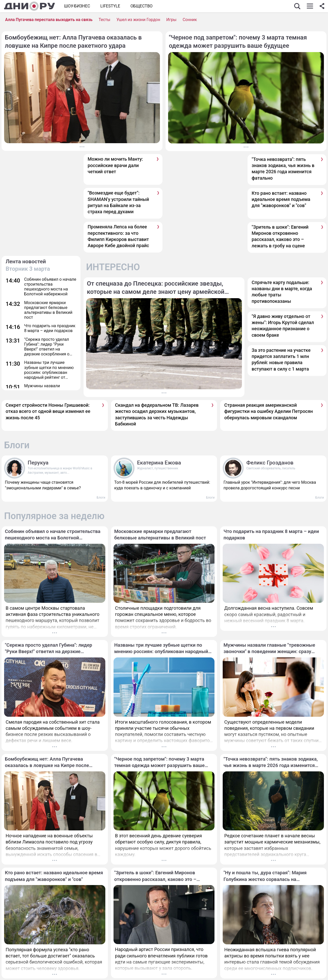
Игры (171, 20)
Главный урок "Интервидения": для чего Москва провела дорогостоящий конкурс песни (270, 485)
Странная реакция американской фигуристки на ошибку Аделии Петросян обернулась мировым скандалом (268, 411)
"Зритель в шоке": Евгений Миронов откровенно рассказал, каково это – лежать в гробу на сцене (280, 236)
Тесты (105, 20)
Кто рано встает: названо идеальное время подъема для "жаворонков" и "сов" (281, 199)
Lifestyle (110, 6)
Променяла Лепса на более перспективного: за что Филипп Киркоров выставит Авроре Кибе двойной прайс (118, 236)
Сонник (190, 20)
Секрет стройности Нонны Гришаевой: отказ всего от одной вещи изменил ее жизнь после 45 (48, 411)
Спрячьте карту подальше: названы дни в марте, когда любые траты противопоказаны (282, 292)
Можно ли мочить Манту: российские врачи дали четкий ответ (115, 165)
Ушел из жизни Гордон (138, 20)
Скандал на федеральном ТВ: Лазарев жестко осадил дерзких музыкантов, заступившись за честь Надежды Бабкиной (157, 414)
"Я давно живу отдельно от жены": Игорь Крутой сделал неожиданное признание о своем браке (283, 326)
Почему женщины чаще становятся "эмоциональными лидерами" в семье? (43, 485)
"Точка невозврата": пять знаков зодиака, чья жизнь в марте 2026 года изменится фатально (283, 169)
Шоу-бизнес (77, 6)
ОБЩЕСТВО (141, 6)
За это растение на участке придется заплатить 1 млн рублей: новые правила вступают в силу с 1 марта (281, 360)
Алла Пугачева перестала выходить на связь (49, 20)
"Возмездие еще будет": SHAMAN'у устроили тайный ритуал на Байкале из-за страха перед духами (118, 202)
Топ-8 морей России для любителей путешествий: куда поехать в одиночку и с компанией (162, 485)
